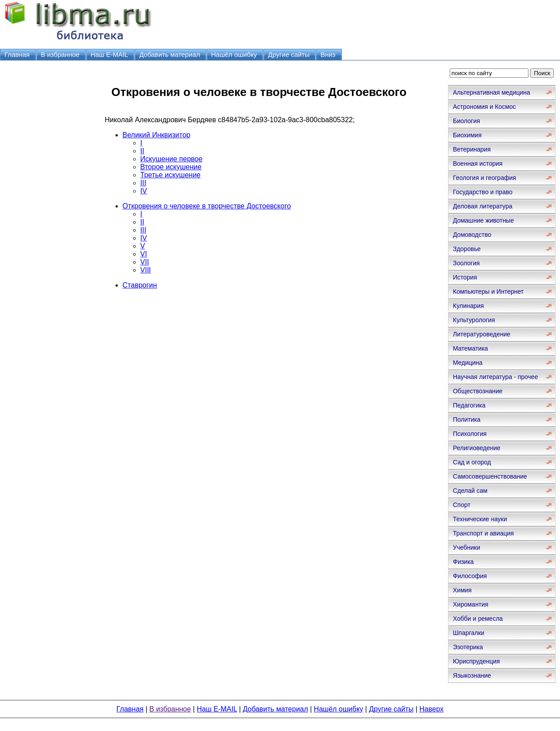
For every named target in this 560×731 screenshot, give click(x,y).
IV (144, 191)
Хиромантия (471, 604)
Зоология (466, 263)
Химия (462, 590)
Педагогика (469, 405)
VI (144, 254)
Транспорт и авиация (483, 533)
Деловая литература (483, 206)
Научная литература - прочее (495, 377)
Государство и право (483, 192)
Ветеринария (472, 149)
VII (145, 262)
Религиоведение (477, 448)
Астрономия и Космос (484, 107)
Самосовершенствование (490, 476)
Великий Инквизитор (157, 135)
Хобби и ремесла (478, 619)
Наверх (432, 709)
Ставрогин (140, 285)
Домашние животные (483, 220)
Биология (466, 121)
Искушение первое (172, 159)
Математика (470, 348)
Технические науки (480, 519)
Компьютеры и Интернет (488, 292)
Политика (467, 419)
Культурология (474, 320)
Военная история (478, 164)
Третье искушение (171, 175)
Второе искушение (171, 167)
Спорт (462, 505)
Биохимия (467, 135)
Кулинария (468, 306)
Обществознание (478, 391)
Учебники (466, 547)
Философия (470, 576)
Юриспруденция (476, 661)
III (143, 183)
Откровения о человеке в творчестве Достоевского (207, 206)
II (142, 151)
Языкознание (472, 675)
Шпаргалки (469, 633)
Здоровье (467, 249)
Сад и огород (472, 462)
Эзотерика (468, 647)
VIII (146, 270)
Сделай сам (470, 491)
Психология (470, 434)
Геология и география (484, 178)
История (465, 277)
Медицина (468, 363)
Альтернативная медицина (492, 92)
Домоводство (472, 235)
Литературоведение (482, 334)
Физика (463, 562)
